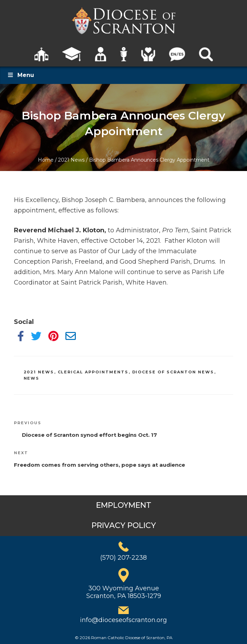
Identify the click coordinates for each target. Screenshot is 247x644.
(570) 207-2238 (123, 558)
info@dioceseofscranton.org (123, 620)
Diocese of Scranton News (173, 372)
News (32, 378)
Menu (21, 75)
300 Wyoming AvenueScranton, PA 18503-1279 (124, 592)
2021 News (71, 160)
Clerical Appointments (93, 372)
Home (46, 160)
